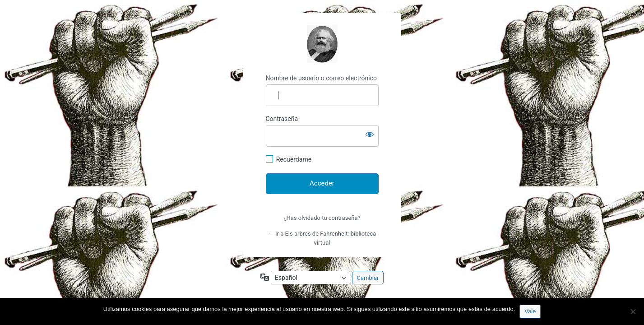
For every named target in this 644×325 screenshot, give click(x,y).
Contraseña (282, 119)
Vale (530, 311)
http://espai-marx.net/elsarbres (322, 44)
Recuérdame (294, 159)
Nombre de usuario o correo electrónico (322, 78)
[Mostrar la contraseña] (370, 134)
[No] (633, 311)
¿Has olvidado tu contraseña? (322, 218)
